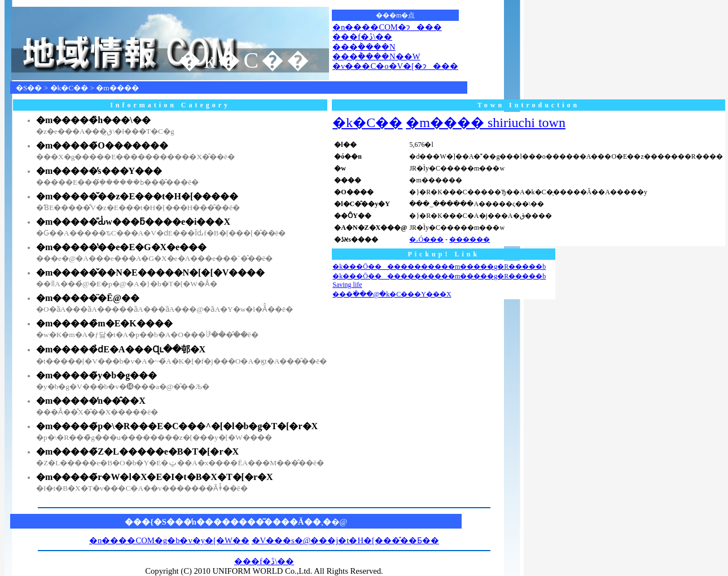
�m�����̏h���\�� (93, 120)
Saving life (347, 285)
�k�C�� (69, 88)
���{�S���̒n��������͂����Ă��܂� (228, 522)
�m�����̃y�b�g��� (97, 375)
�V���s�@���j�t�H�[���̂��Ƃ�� (345, 540)
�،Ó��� (426, 239)
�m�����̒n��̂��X (91, 401)
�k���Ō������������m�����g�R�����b (439, 267)
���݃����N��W (376, 56)
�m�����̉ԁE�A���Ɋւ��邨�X (121, 349)
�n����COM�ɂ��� (387, 27)
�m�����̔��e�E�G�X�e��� (121, 247)
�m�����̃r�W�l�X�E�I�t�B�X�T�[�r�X (155, 477)
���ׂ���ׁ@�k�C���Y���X (392, 294)
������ (470, 239)
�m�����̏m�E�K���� (104, 323)
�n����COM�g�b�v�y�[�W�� (169, 540)
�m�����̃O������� (102, 145)
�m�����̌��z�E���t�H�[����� (137, 196)
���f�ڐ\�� (362, 37)
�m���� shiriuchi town (486, 123)
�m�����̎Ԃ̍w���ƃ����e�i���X (133, 222)
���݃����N (364, 47)
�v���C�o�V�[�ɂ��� (395, 66)
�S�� (29, 88)
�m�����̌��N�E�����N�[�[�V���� (150, 272)
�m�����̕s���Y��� (99, 171)
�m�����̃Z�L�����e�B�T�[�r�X (137, 451)
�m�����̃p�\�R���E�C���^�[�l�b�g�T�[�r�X (177, 426)
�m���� (117, 88)
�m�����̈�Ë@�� (88, 298)
